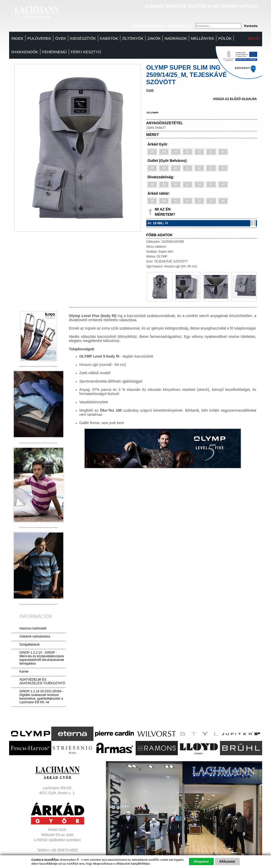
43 (211, 152)
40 (176, 152)
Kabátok (109, 38)
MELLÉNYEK (203, 38)
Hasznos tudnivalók (33, 628)
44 (223, 152)
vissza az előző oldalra (235, 99)
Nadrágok (176, 38)
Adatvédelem (58, 860)
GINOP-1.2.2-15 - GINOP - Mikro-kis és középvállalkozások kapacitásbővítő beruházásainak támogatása (42, 658)
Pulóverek (39, 38)
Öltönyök (133, 38)
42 (199, 152)
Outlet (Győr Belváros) (167, 161)
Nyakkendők (25, 52)
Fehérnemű (55, 52)
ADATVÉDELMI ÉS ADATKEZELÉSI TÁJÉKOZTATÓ (42, 681)
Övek (61, 38)
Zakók (154, 38)
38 (152, 152)
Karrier (24, 672)
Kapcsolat (180, 26)
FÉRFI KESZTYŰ (86, 52)
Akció (254, 38)
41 (188, 152)
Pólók (225, 38)
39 (164, 152)
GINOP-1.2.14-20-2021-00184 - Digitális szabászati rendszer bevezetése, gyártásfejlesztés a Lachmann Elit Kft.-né (42, 697)
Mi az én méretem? (165, 212)
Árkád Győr (157, 144)
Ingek (18, 38)
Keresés (251, 26)
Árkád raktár (158, 193)
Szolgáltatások (30, 645)
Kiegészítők (83, 38)
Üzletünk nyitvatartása (35, 636)
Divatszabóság (160, 177)
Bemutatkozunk (148, 26)
